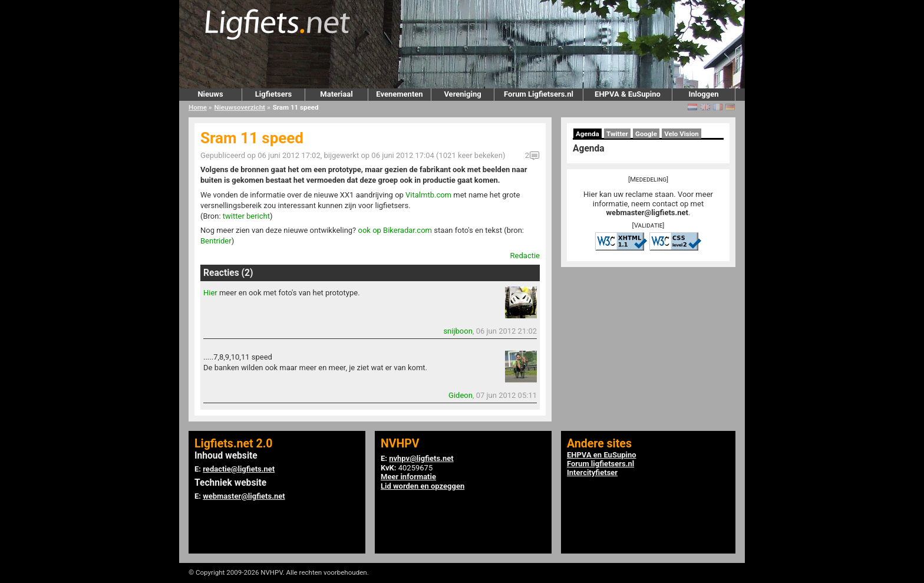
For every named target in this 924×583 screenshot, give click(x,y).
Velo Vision (682, 134)
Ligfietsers (273, 94)
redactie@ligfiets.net (239, 469)
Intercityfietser (592, 472)
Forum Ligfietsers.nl (539, 94)
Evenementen (399, 94)
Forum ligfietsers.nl (600, 464)
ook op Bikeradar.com (395, 230)
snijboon (458, 331)
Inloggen (703, 94)
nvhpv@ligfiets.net (421, 458)
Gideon (461, 395)
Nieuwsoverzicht (240, 107)
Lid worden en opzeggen (423, 486)
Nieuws (210, 94)
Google (646, 134)
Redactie (525, 256)
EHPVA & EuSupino (628, 94)
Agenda (588, 134)
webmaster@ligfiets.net (647, 213)
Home (198, 107)
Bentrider (216, 241)
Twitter (617, 134)
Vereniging (462, 94)
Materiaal (336, 94)
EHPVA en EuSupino (602, 455)
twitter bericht (246, 216)
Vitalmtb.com (428, 195)
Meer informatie (408, 477)
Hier (210, 293)
